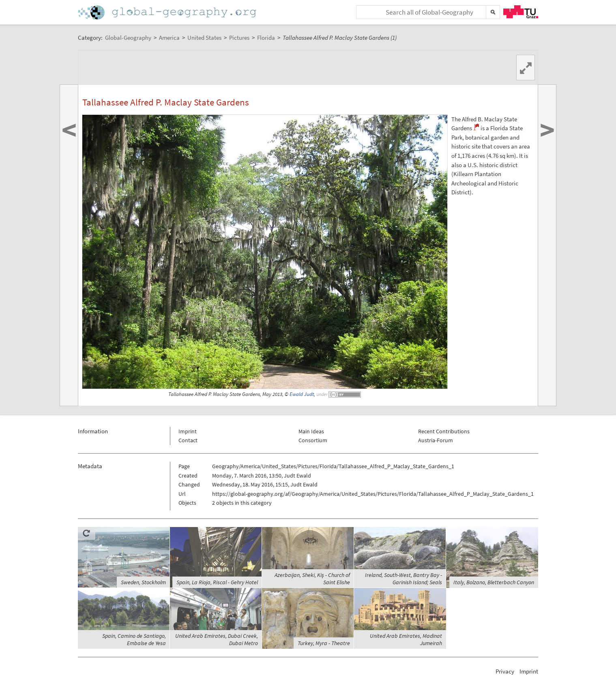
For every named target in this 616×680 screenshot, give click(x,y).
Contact (188, 440)
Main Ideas (311, 431)
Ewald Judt (302, 394)
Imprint (188, 431)
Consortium (313, 440)
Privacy (505, 671)
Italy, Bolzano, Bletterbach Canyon (494, 582)
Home (168, 12)
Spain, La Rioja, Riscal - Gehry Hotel (217, 582)
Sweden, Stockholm (143, 582)
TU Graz (521, 12)
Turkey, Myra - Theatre (324, 643)
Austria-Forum (436, 440)
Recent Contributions (444, 431)
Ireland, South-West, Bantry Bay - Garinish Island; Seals (404, 579)
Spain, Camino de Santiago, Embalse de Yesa (134, 639)
